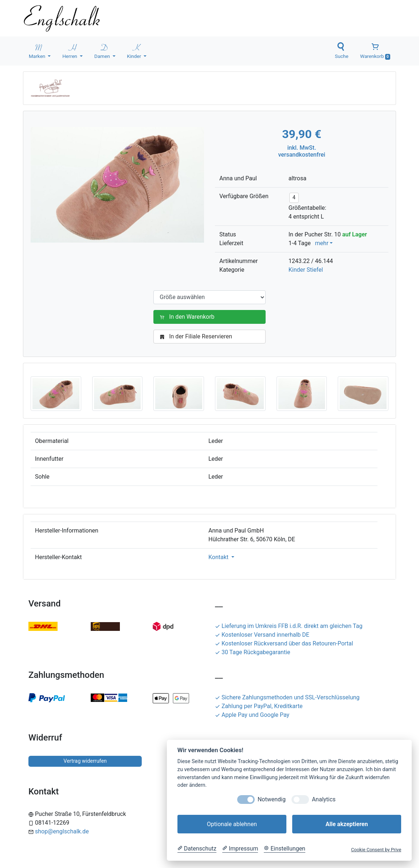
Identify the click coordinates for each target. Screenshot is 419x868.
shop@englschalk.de (62, 831)
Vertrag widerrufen (85, 761)
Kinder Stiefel (306, 270)
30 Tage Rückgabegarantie (253, 652)
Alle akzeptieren (346, 824)
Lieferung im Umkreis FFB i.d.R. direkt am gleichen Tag (289, 626)
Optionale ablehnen (232, 824)
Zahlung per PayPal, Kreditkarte (259, 706)
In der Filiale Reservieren (197, 336)
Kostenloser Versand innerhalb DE (262, 635)
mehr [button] (322, 243)
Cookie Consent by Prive (376, 850)
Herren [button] (70, 51)
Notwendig (272, 799)
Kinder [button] (135, 51)
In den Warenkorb (188, 317)
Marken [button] (38, 51)
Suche (342, 51)
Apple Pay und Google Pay (252, 715)
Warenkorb (375, 51)
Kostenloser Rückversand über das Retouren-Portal (284, 643)
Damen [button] (103, 51)
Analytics (324, 799)
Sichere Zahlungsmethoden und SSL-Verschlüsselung (287, 697)
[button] (56, 393)
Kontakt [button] (219, 557)
